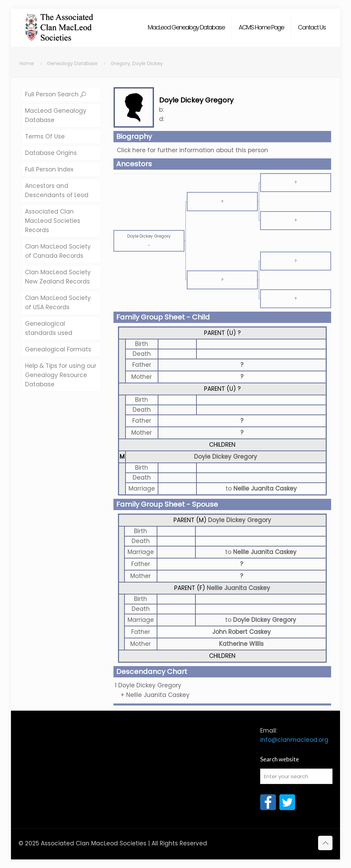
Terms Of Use (45, 136)
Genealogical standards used (49, 328)
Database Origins (51, 153)
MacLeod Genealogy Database (56, 115)
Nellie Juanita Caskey (238, 588)
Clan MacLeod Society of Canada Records (58, 251)
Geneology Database (72, 63)
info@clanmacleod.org (294, 740)
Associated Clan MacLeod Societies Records (53, 221)
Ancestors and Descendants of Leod (57, 190)
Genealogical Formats (58, 349)
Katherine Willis (241, 644)
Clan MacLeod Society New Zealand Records (58, 277)
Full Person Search (56, 94)
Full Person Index (49, 169)
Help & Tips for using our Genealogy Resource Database (61, 375)
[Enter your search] (296, 776)
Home (27, 63)
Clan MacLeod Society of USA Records (58, 303)
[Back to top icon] (325, 843)
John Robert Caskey (241, 632)
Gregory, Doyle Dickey (137, 63)
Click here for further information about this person (192, 150)
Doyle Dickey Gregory (226, 457)
